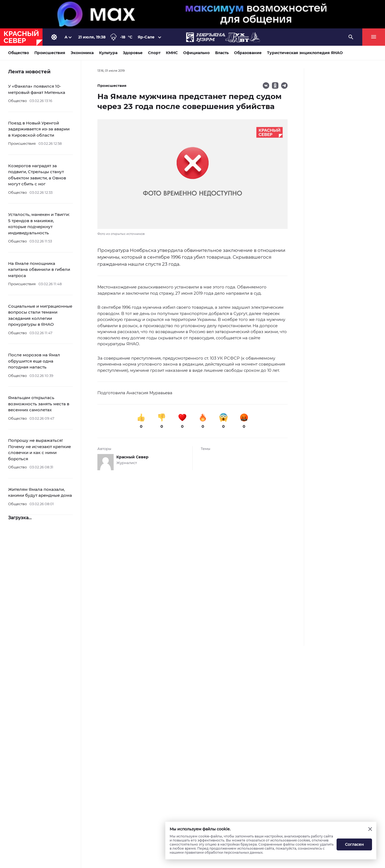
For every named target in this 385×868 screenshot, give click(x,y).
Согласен (354, 844)
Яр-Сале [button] (146, 37)
